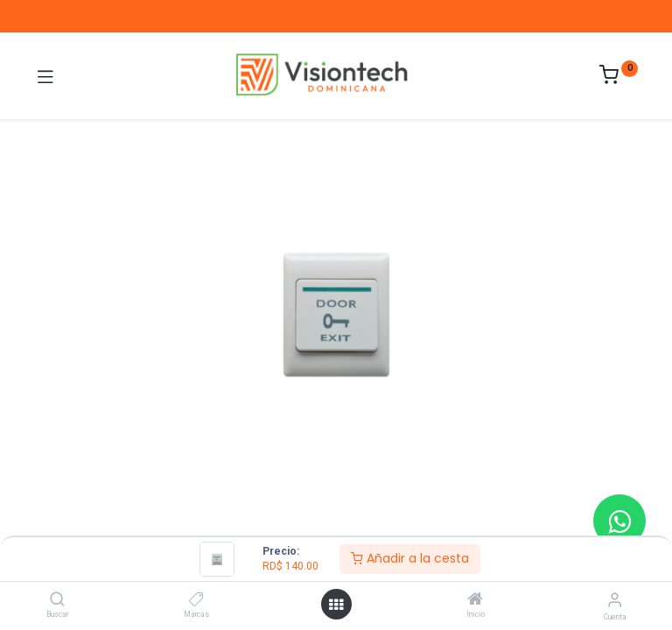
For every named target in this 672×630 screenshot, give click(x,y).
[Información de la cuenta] (615, 600)
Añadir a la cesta (410, 558)
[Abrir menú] (336, 605)
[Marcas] (196, 600)
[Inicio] (475, 600)
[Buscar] (57, 600)
